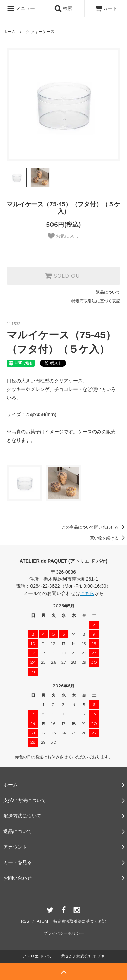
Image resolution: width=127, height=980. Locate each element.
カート (106, 8)
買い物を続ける (109, 538)
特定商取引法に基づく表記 (96, 301)
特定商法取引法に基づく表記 (80, 921)
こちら (87, 593)
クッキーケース (40, 32)
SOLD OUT (64, 276)
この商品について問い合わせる (94, 527)
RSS (25, 921)
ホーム (9, 32)
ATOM (42, 921)
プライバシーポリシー (64, 933)
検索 (63, 8)
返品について (108, 292)
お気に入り (64, 236)
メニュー (21, 8)
